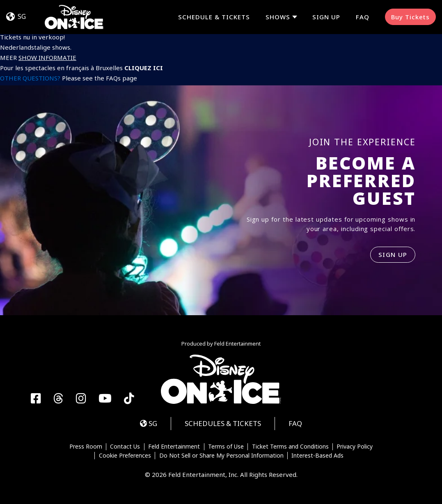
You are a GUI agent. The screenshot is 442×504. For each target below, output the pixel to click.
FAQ (363, 17)
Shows (278, 17)
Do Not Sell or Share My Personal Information (221, 456)
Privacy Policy (355, 447)
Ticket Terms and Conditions (290, 447)
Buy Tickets (410, 17)
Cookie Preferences (125, 456)
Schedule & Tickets (214, 17)
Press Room (86, 447)
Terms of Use (226, 447)
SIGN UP (393, 254)
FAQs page (121, 78)
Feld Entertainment (174, 447)
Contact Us (125, 447)
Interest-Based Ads (317, 456)
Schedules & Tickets (223, 423)
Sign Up (326, 17)
